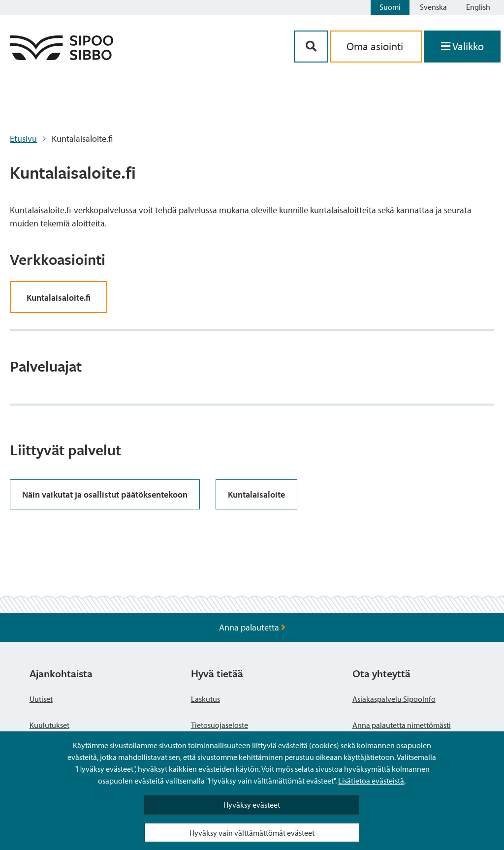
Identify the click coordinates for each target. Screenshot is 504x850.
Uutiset (41, 699)
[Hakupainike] (311, 47)
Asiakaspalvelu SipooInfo (394, 699)
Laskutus (205, 699)
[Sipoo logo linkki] (62, 57)
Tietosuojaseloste (220, 725)
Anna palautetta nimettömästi (402, 725)
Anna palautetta (252, 627)
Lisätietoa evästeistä (371, 781)
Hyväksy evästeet (252, 805)
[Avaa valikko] (462, 47)
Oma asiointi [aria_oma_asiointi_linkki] (376, 46)
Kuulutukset (49, 725)
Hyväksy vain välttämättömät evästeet (252, 833)
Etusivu (23, 139)
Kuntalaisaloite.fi (59, 298)
